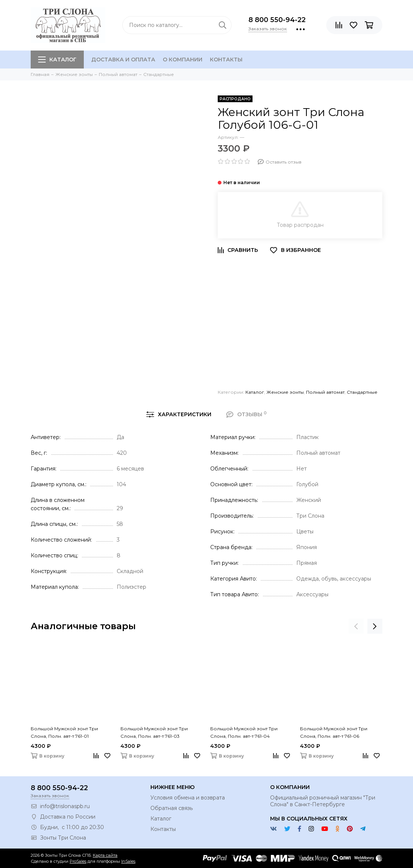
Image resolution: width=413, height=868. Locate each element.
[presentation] (356, 626)
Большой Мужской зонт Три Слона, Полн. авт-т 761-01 (64, 732)
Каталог (57, 60)
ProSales (78, 861)
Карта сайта (105, 855)
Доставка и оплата (123, 60)
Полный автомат (325, 392)
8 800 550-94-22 (277, 20)
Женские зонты (285, 392)
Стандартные (362, 392)
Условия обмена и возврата (188, 798)
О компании (183, 60)
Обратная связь (172, 808)
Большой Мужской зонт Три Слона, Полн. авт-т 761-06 (334, 732)
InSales (128, 861)
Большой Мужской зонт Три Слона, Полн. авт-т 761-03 (154, 732)
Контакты (226, 60)
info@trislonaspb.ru (65, 806)
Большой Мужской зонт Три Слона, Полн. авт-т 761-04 (244, 732)
